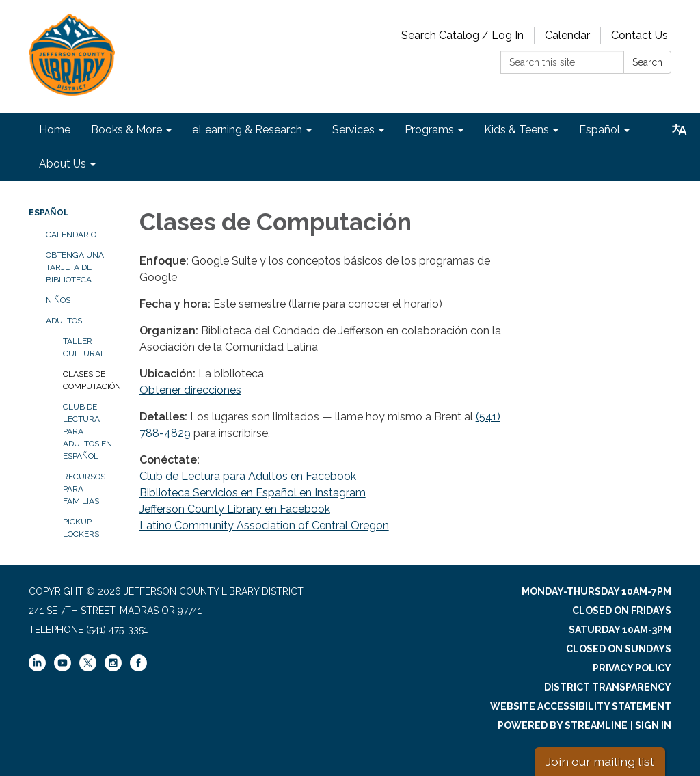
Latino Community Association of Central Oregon (264, 525)
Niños (58, 300)
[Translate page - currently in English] (679, 130)
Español (49, 213)
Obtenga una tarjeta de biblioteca (75, 267)
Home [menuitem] (55, 130)
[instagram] (113, 668)
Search (647, 62)
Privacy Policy (632, 668)
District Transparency (608, 687)
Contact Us (640, 35)
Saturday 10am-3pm (620, 630)
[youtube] (63, 668)
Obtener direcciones (190, 390)
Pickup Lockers (81, 528)
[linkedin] (37, 668)
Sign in (653, 725)
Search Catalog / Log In (462, 35)
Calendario (71, 235)
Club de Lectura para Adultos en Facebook (248, 476)
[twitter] (88, 664)
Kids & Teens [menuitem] (516, 130)
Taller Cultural (84, 347)
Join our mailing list (600, 761)
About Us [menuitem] (63, 164)
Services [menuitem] (353, 130)
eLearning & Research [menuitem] (247, 130)
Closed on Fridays (622, 611)
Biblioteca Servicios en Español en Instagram (253, 493)
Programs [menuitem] (429, 130)
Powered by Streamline (563, 725)
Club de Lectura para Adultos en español (87, 431)
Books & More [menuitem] (126, 130)
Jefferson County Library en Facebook (235, 509)
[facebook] (138, 668)
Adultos (64, 321)
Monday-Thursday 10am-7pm (596, 591)
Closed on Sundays (619, 649)
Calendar (567, 35)
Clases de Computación (91, 380)
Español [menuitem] (600, 130)
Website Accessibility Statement (581, 706)
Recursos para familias (84, 489)
